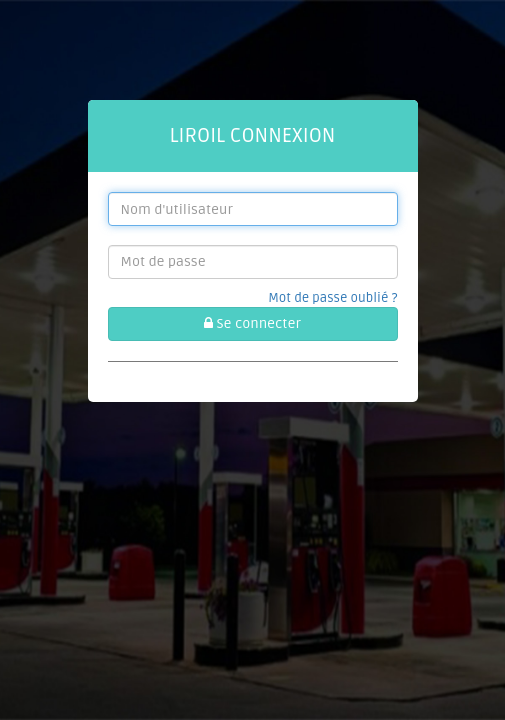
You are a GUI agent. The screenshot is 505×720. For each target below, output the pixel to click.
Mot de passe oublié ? (332, 298)
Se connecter (252, 323)
